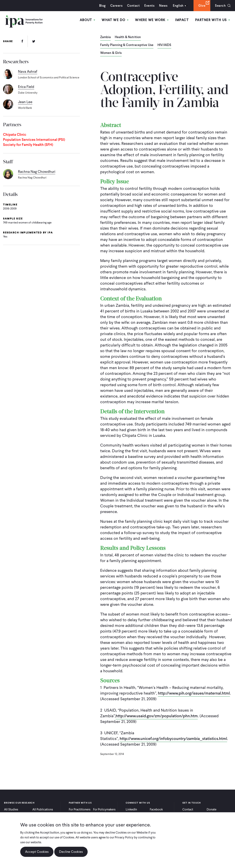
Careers (116, 6)
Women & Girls (111, 53)
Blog (102, 6)
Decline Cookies (71, 852)
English (178, 6)
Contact (133, 6)
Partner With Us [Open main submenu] (213, 20)
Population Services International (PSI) (34, 139)
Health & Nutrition (128, 37)
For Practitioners (80, 809)
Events (149, 6)
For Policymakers (104, 809)
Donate (212, 809)
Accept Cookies (37, 852)
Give (202, 6)
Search (220, 6)
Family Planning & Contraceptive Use (127, 45)
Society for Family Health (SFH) (28, 145)
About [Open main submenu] (88, 20)
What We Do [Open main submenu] (115, 20)
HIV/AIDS (164, 45)
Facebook (156, 809)
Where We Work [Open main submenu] (152, 20)
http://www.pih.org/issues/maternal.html (194, 693)
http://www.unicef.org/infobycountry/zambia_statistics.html (173, 739)
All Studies (11, 809)
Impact (182, 20)
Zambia (105, 37)
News (163, 6)
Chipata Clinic (15, 134)
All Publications (43, 809)
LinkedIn (131, 809)
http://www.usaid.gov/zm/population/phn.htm (157, 716)
